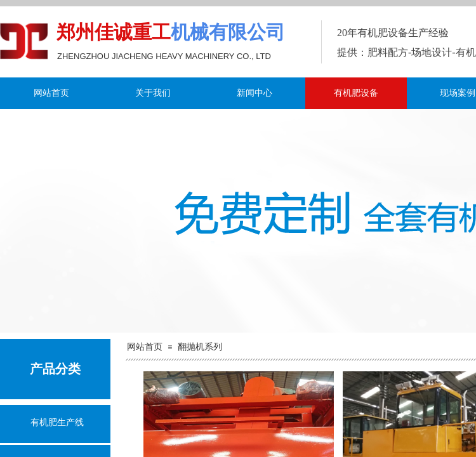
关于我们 (153, 93)
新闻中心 (255, 93)
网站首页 (51, 93)
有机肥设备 (356, 93)
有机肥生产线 (57, 422)
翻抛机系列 (200, 347)
